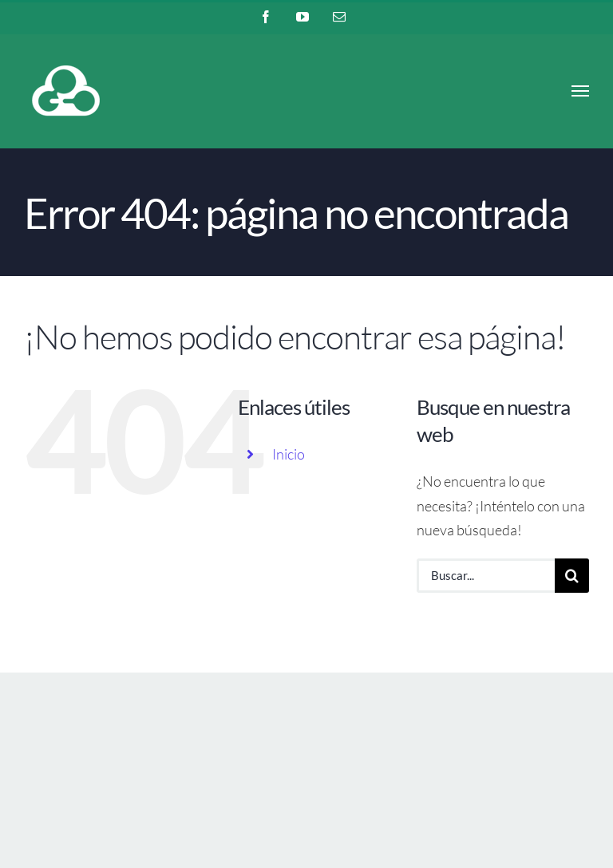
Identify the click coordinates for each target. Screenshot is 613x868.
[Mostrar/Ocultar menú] (581, 91)
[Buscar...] (486, 576)
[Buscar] (572, 576)
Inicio (289, 454)
